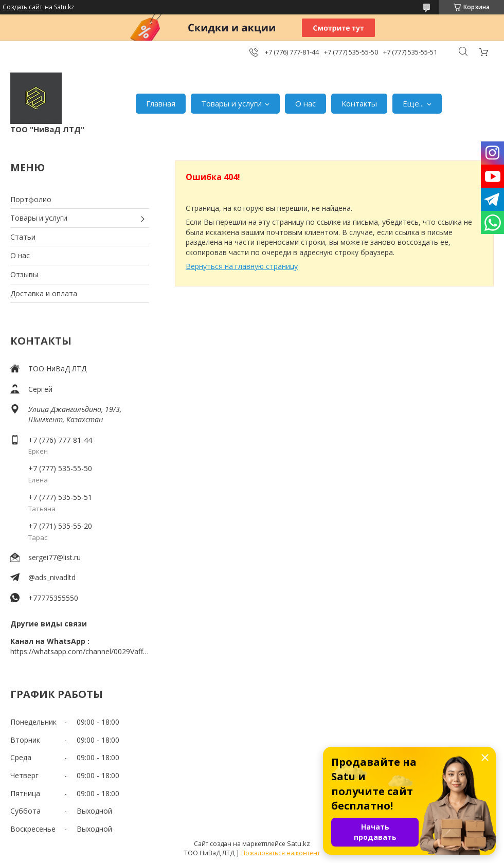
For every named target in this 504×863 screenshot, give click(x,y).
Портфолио (31, 199)
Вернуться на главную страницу (242, 266)
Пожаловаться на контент (281, 853)
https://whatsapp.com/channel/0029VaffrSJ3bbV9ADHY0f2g (80, 651)
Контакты (359, 103)
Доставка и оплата (44, 293)
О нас (305, 103)
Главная (161, 103)
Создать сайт (22, 7)
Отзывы (24, 274)
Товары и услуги (231, 103)
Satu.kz (299, 843)
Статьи (23, 237)
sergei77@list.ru (55, 557)
